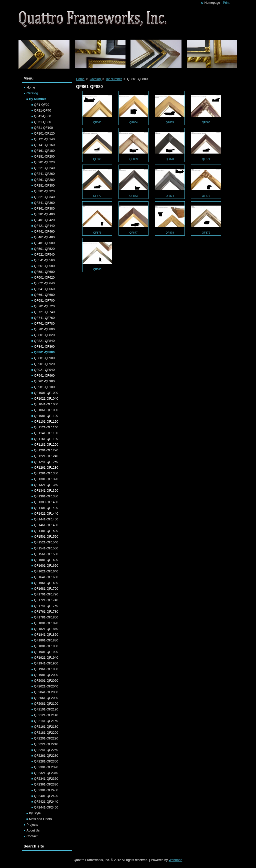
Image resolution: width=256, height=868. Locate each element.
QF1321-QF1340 (46, 485)
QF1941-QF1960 (46, 663)
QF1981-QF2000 (46, 675)
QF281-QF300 (44, 185)
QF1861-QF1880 (46, 640)
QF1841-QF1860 (46, 635)
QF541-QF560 (44, 260)
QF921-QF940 (44, 370)
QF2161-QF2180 (46, 727)
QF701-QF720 (44, 306)
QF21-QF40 (42, 110)
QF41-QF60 (42, 116)
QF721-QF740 (44, 312)
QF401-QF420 (44, 220)
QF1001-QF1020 (46, 393)
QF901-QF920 (44, 364)
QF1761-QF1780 (46, 612)
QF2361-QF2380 (46, 784)
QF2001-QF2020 (46, 681)
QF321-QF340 (44, 197)
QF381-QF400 (44, 214)
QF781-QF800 (44, 329)
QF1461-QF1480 (46, 525)
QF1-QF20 (42, 105)
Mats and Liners (40, 819)
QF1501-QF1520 (46, 537)
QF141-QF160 (44, 145)
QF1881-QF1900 (46, 646)
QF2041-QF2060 (46, 692)
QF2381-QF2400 (46, 790)
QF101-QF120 (44, 133)
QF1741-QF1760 (46, 606)
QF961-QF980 (44, 381)
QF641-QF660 (44, 289)
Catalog (96, 79)
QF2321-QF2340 (46, 773)
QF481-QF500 (44, 243)
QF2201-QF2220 (46, 738)
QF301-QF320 (44, 191)
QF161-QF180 (44, 151)
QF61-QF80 (42, 122)
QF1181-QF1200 (46, 445)
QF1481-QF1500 (46, 531)
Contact (32, 836)
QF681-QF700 (44, 300)
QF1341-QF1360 (46, 491)
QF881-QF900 (44, 358)
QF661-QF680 (44, 295)
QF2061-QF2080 (46, 698)
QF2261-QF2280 (46, 756)
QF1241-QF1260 (46, 462)
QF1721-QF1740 (46, 600)
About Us (33, 830)
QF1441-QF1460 (46, 519)
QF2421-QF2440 (46, 802)
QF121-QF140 (44, 139)
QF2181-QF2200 (46, 733)
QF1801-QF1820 (46, 623)
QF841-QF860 (44, 346)
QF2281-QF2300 (46, 761)
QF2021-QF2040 (46, 686)
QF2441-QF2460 (46, 807)
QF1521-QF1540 (46, 542)
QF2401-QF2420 (46, 796)
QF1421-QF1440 (46, 514)
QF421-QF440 (44, 226)
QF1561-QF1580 (46, 554)
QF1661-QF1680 (46, 583)
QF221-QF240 (44, 168)
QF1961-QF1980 (46, 669)
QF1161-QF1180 (46, 439)
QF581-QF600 (44, 272)
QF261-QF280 (44, 180)
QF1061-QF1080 (46, 410)
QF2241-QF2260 (46, 750)
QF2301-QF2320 (46, 767)
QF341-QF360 (44, 203)
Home (80, 79)
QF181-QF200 (44, 156)
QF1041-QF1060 (46, 404)
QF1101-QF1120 (46, 421)
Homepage (212, 3)
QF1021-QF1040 (46, 398)
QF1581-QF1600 (46, 560)
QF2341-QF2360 (46, 779)
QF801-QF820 (44, 335)
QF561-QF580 (44, 266)
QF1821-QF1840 (46, 629)
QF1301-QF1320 (46, 479)
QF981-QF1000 (45, 387)
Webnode (176, 860)
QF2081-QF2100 (46, 704)
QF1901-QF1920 (46, 652)
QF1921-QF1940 (46, 658)
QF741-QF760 (44, 318)
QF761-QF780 (44, 323)
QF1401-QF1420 (46, 508)
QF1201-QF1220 (46, 450)
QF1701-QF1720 (46, 594)
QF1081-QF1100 (46, 416)
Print (226, 3)
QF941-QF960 (44, 375)
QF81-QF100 (43, 128)
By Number (114, 79)
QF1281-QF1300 (46, 473)
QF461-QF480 (44, 237)
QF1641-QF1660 (46, 577)
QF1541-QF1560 (46, 548)
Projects (32, 825)
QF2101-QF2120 (46, 709)
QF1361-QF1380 (46, 496)
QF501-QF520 (44, 249)
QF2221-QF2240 (46, 744)
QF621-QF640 (44, 283)
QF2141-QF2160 (46, 721)
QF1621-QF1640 (46, 571)
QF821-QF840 (44, 341)
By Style (35, 813)
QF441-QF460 (44, 231)
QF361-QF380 (44, 208)
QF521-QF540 (44, 254)
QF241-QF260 (44, 174)
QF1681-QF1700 (46, 589)
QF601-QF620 (44, 277)
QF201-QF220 (44, 162)
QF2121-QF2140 (46, 715)
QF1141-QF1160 (46, 433)
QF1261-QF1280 (46, 468)
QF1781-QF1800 (46, 617)
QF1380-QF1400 (46, 502)
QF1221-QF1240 (46, 456)
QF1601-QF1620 (46, 566)
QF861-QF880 (44, 352)
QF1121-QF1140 (46, 427)
